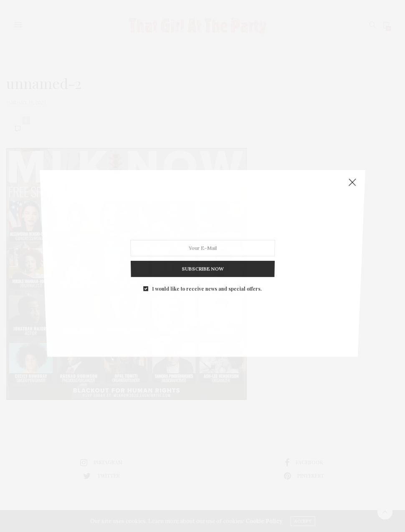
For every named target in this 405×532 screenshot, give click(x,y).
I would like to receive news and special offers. (206, 280)
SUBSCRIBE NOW (202, 263)
